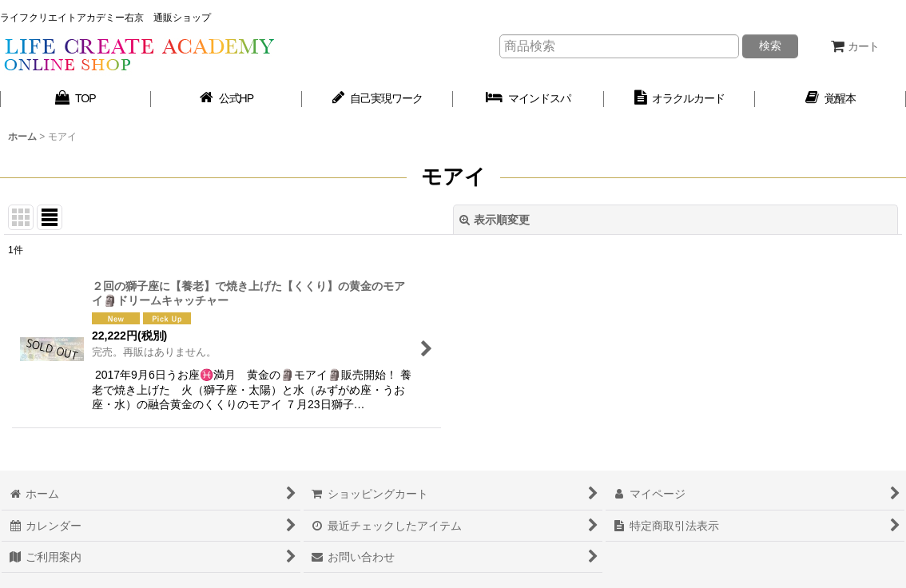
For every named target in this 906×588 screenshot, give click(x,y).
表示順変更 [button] (495, 220)
